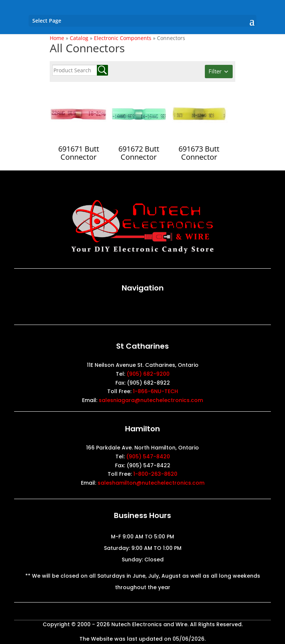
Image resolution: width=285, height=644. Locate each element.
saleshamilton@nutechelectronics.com (151, 483)
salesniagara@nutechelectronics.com (151, 400)
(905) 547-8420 (148, 457)
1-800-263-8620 (155, 474)
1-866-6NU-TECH (155, 391)
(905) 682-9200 (148, 374)
